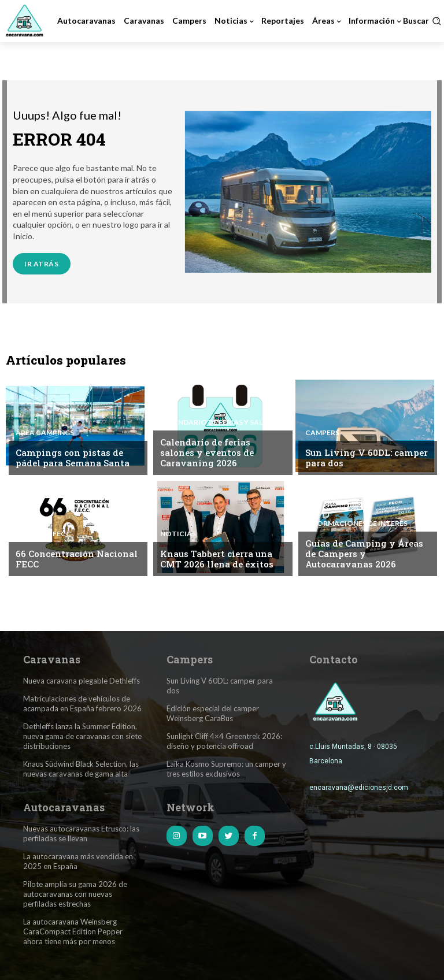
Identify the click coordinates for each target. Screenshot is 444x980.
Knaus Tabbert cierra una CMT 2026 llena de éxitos (217, 559)
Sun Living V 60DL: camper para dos (366, 458)
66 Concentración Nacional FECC (77, 559)
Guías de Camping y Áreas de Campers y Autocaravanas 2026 (364, 554)
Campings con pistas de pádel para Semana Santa (72, 458)
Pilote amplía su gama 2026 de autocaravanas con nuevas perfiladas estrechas (75, 893)
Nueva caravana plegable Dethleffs (82, 681)
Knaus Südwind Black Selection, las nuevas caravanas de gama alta (81, 768)
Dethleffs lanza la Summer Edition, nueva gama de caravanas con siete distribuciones (82, 736)
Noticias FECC (43, 534)
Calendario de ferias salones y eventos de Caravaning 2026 (207, 452)
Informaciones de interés (356, 524)
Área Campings (45, 433)
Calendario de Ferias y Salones (221, 422)
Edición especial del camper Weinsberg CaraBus (213, 713)
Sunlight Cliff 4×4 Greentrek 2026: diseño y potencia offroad (224, 740)
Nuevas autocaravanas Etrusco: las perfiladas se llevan (81, 833)
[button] (422, 21)
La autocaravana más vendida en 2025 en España (78, 861)
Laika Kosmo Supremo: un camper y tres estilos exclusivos (226, 768)
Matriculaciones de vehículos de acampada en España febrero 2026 (82, 704)
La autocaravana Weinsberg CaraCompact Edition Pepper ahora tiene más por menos (73, 930)
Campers (322, 433)
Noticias (178, 534)
